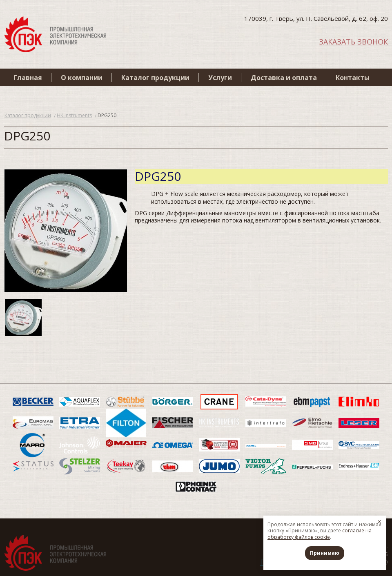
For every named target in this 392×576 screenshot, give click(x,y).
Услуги (220, 78)
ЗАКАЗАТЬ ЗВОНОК (353, 41)
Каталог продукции (155, 78)
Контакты (353, 78)
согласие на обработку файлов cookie (320, 534)
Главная (28, 78)
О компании (82, 78)
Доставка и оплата (284, 78)
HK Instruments (74, 115)
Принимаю (325, 553)
